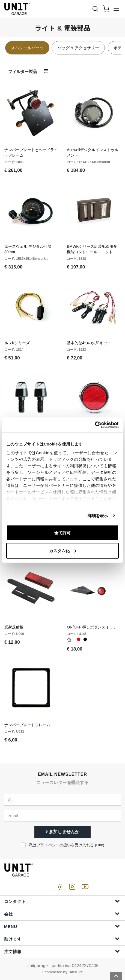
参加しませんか (63, 832)
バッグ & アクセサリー (78, 48)
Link (99, 845)
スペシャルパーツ (27, 48)
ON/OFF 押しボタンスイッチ (92, 627)
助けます (62, 939)
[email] (63, 816)
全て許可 (63, 533)
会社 (62, 914)
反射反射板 (14, 627)
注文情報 (62, 951)
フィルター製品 (23, 71)
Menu (62, 926)
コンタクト (62, 901)
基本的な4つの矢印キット (89, 343)
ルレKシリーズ (17, 343)
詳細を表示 (98, 515)
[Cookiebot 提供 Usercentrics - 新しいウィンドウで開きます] (95, 425)
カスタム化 (63, 550)
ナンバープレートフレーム (27, 725)
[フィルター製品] (46, 71)
